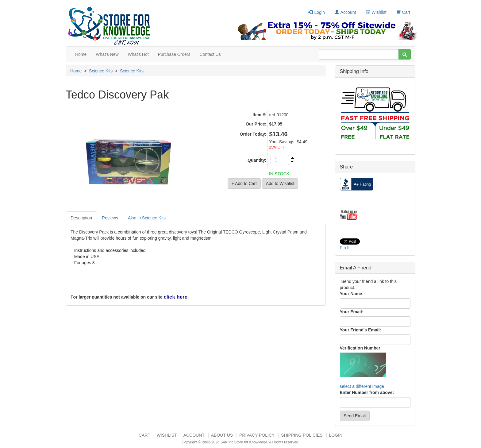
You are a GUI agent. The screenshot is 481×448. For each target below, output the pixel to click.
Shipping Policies (302, 435)
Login (316, 12)
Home (81, 54)
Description (81, 218)
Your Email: (352, 312)
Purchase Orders (174, 54)
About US (222, 435)
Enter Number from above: (367, 392)
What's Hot (138, 54)
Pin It (345, 248)
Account (345, 12)
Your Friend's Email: (361, 330)
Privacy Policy (257, 435)
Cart (403, 12)
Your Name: (352, 294)
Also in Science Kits (147, 218)
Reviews (110, 218)
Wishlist (376, 12)
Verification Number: (361, 348)
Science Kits (101, 71)
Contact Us (210, 54)
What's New (107, 54)
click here (175, 297)
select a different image (362, 386)
